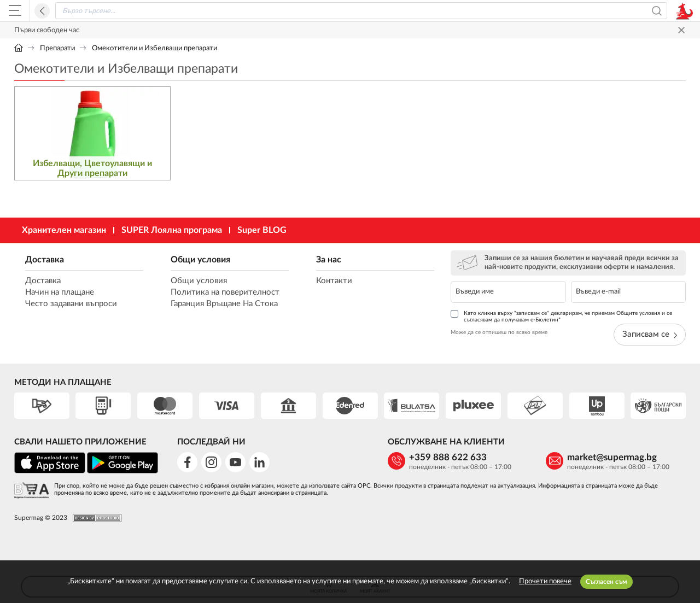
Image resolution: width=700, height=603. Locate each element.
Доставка (45, 260)
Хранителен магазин (64, 230)
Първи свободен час (47, 30)
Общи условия (200, 260)
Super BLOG (262, 230)
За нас (329, 260)
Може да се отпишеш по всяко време (499, 332)
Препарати (57, 48)
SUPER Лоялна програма (172, 230)
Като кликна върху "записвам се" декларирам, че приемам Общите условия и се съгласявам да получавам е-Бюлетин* (561, 316)
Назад (42, 11)
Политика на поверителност (225, 292)
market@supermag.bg (612, 457)
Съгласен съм (606, 582)
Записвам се (650, 334)
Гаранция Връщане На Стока (224, 304)
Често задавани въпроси (71, 304)
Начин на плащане (60, 292)
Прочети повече (545, 581)
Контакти (334, 281)
